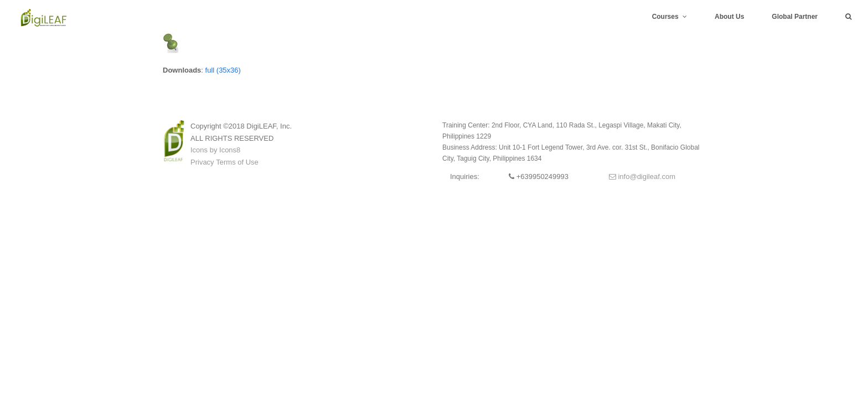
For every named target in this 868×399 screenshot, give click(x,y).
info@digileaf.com (642, 177)
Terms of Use (237, 162)
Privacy (202, 162)
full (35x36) (223, 70)
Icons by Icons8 (215, 150)
